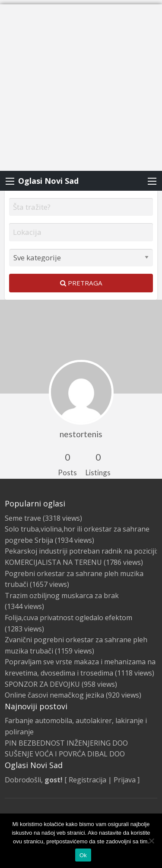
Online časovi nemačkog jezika (54, 695)
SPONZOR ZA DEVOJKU (42, 684)
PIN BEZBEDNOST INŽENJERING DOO (66, 743)
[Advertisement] (81, 85)
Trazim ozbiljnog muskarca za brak (62, 596)
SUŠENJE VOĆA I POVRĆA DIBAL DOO (65, 754)
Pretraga (81, 283)
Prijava (125, 780)
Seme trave (23, 518)
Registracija (87, 780)
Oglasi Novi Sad (48, 181)
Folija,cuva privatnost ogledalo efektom (68, 618)
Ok (83, 855)
